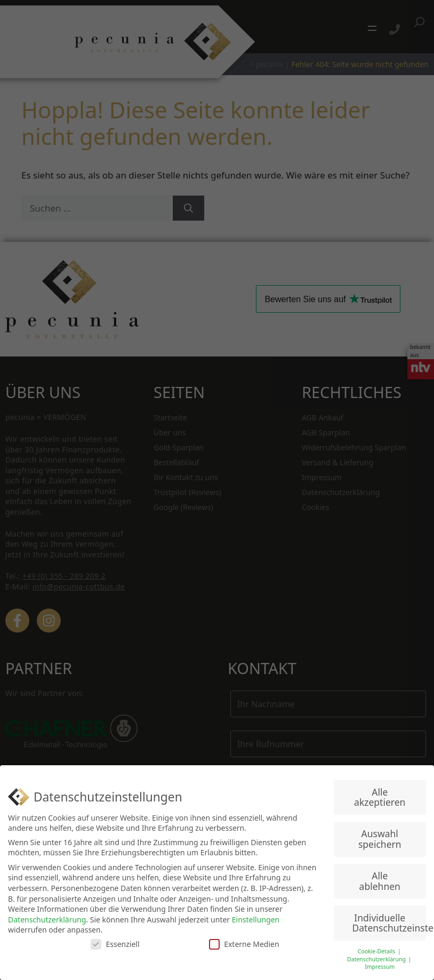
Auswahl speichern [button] (380, 839)
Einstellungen (256, 920)
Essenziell (115, 944)
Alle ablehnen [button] (380, 881)
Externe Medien (244, 944)
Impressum (380, 967)
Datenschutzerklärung (47, 920)
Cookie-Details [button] (377, 951)
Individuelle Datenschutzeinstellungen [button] (389, 923)
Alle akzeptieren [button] (380, 797)
